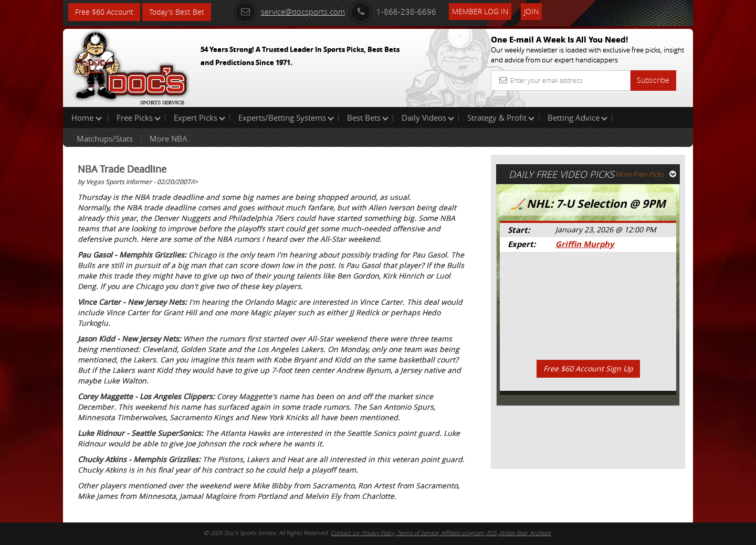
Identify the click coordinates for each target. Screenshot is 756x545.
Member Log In (480, 11)
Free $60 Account (104, 12)
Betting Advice (577, 117)
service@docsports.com (289, 12)
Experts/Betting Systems (286, 117)
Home (87, 117)
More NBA (169, 138)
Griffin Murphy (585, 244)
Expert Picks (199, 117)
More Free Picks (646, 174)
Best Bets (368, 117)
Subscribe (653, 80)
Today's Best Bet (177, 12)
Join (531, 11)
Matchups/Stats (105, 138)
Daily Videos (428, 117)
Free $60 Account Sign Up (588, 368)
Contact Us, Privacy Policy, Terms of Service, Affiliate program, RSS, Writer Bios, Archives (441, 533)
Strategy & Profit (501, 117)
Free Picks (139, 117)
